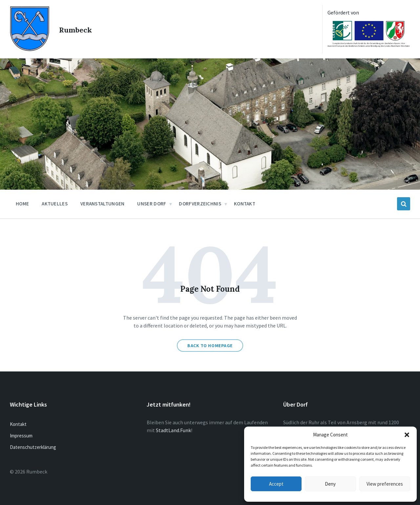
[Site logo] (30, 49)
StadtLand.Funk (173, 430)
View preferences (385, 484)
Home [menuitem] (22, 204)
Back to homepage (210, 346)
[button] (407, 435)
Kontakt (18, 424)
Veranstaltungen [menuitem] (103, 204)
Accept (276, 484)
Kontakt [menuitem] (245, 204)
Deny (330, 484)
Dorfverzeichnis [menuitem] (200, 204)
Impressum (21, 436)
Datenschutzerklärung (33, 447)
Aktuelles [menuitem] (55, 204)
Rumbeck (80, 29)
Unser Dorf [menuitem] (152, 204)
